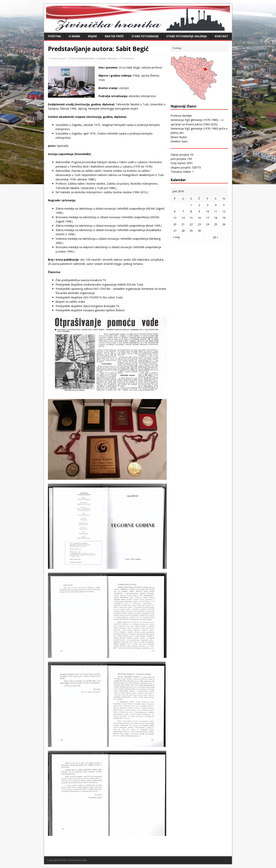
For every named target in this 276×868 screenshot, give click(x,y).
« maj (176, 237)
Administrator (87, 58)
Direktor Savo (179, 141)
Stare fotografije (145, 36)
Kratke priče (114, 36)
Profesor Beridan (181, 116)
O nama (74, 36)
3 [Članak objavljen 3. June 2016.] (208, 205)
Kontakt (221, 36)
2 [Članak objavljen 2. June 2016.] (199, 205)
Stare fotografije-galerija (187, 36)
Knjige (92, 36)
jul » (216, 237)
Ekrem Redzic (179, 137)
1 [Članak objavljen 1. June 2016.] (191, 205)
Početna (54, 36)
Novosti (112, 58)
